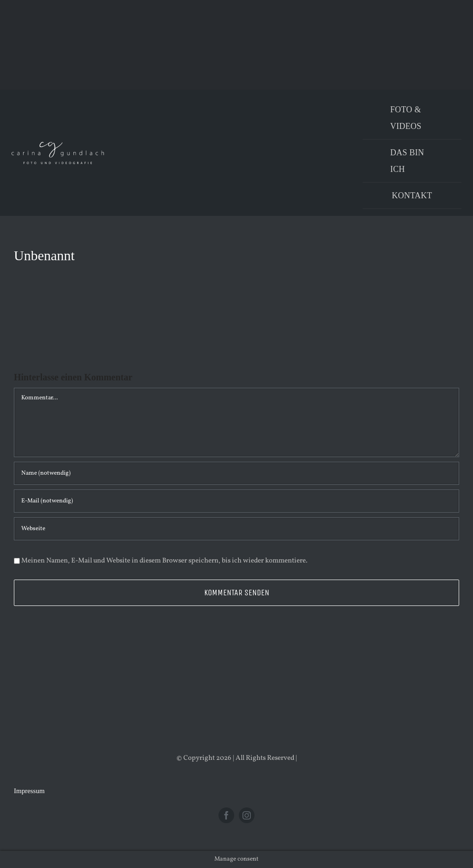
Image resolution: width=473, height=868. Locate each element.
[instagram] (247, 815)
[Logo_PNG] (58, 145)
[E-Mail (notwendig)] (236, 501)
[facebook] (226, 815)
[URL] (236, 529)
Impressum (29, 791)
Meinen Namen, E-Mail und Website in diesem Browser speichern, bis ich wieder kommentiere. (164, 561)
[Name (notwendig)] (236, 473)
